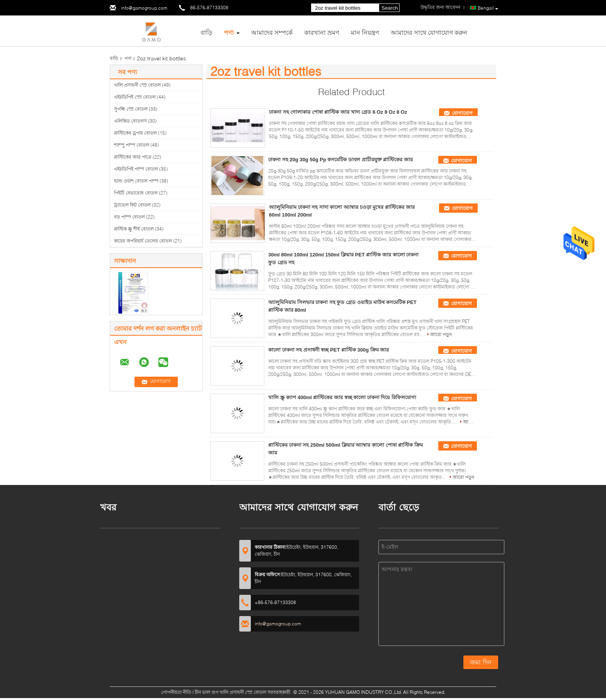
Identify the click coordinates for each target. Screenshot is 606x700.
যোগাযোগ (462, 113)
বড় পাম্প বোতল (129, 217)
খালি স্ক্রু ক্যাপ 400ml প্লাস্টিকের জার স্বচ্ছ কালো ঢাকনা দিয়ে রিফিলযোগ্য (342, 397)
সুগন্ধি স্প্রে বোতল (131, 109)
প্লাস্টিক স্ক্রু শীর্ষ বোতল (134, 229)
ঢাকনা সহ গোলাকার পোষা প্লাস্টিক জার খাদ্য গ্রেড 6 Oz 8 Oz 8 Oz (338, 112)
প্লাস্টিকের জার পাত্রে (133, 157)
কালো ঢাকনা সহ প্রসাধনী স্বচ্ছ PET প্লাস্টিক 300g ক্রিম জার (329, 350)
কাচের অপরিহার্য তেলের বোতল (143, 241)
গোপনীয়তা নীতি (176, 692)
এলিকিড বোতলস (130, 121)
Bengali (488, 8)
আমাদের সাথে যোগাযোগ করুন (429, 32)
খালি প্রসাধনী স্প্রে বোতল (137, 85)
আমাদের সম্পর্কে (272, 32)
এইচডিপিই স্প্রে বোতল (135, 97)
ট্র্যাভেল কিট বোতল (132, 205)
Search (390, 8)
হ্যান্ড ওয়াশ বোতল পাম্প (136, 181)
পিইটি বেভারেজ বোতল (136, 193)
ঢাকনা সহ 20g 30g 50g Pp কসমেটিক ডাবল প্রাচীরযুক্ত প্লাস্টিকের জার (340, 160)
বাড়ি (206, 32)
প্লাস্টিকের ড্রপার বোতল (135, 133)
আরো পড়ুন (441, 334)
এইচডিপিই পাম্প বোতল (136, 169)
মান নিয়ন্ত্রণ (365, 32)
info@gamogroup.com (144, 8)
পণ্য (229, 32)
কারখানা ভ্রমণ (322, 32)
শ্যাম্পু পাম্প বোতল (132, 145)
